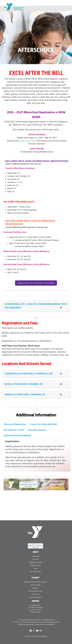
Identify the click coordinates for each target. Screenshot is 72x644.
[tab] (36, 306)
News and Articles (35, 571)
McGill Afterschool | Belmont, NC (24, 384)
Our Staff (35, 559)
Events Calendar (35, 585)
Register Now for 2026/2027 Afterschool (36, 283)
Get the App (35, 594)
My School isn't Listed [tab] (14, 430)
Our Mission (35, 556)
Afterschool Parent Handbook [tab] (17, 435)
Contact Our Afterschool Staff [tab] (43, 424)
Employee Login (35, 565)
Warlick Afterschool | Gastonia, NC (25, 395)
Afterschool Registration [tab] (15, 424)
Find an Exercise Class (35, 591)
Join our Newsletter (35, 597)
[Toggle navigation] (69, 8)
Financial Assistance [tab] (37, 430)
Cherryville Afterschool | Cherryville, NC (29, 374)
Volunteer (35, 588)
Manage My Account (35, 562)
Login (35, 568)
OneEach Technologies (40, 636)
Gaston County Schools (28, 141)
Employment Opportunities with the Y (35, 582)
